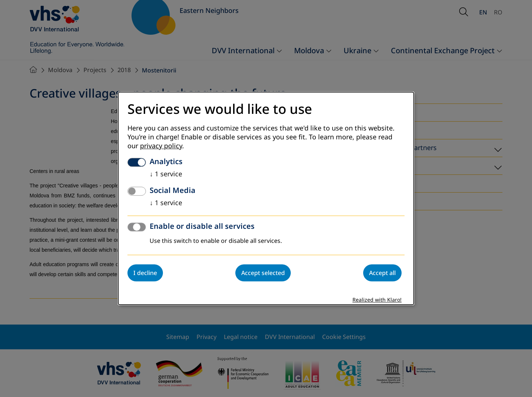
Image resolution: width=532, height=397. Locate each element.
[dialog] (266, 198)
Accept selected (263, 273)
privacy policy (161, 146)
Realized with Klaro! (377, 300)
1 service (166, 174)
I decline (145, 273)
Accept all (382, 273)
